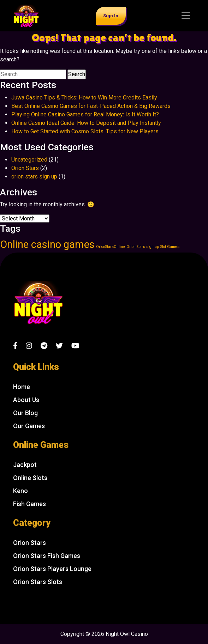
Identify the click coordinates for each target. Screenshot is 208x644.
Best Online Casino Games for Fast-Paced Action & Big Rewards (91, 106)
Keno (20, 491)
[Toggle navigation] (186, 16)
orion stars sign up (34, 177)
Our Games (29, 426)
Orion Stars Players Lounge (52, 569)
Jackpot (25, 465)
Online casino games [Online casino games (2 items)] (47, 244)
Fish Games (29, 504)
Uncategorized (29, 160)
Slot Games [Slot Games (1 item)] (170, 247)
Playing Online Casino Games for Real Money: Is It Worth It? (85, 114)
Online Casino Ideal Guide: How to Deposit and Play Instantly (86, 123)
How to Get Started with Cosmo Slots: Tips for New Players (85, 131)
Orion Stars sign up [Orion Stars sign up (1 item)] (143, 247)
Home (22, 387)
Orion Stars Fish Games (47, 556)
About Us (26, 400)
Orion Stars (25, 168)
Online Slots (30, 478)
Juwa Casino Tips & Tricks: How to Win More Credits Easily (84, 98)
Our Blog (25, 413)
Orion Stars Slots (38, 582)
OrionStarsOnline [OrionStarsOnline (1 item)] (111, 247)
